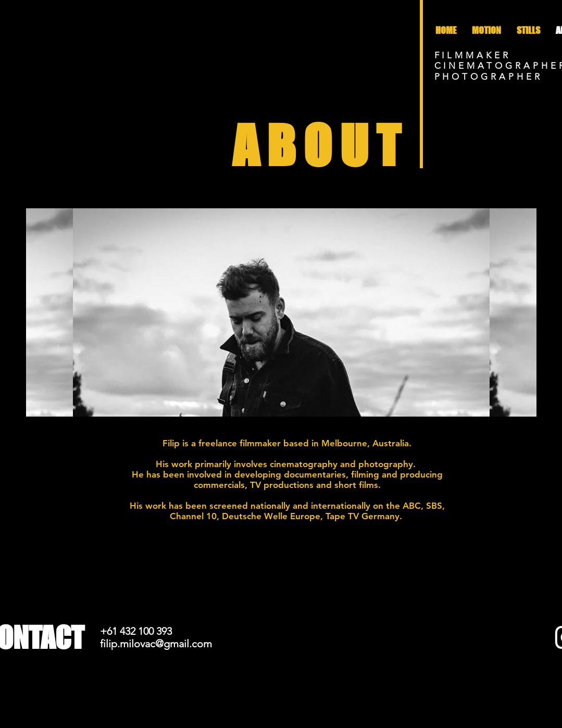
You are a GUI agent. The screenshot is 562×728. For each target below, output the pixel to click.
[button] (528, 30)
